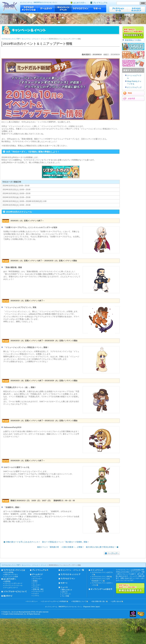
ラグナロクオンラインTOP (11, 39)
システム (36, 596)
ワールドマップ (38, 591)
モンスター (37, 585)
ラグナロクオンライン (10, 7)
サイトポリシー (32, 601)
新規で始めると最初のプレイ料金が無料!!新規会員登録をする (130, 588)
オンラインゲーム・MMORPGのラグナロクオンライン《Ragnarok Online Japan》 (73, 607)
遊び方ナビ (8, 596)
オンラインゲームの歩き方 (101, 589)
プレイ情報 (65, 596)
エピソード (37, 577)
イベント (43, 39)
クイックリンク (97, 570)
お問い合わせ (117, 601)
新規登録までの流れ (133, 40)
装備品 (35, 581)
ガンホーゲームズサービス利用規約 (54, 601)
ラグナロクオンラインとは (29, 9)
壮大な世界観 (9, 572)
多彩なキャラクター (11, 574)
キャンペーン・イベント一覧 (72, 570)
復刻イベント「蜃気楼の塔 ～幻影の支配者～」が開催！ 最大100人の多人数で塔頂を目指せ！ (78, 547)
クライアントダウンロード (13, 583)
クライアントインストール (13, 585)
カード (35, 583)
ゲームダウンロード (11, 588)
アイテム (36, 587)
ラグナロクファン (80, 9)
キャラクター (37, 579)
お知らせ (65, 592)
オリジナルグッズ (134, 87)
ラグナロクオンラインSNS (101, 577)
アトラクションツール (118, 9)
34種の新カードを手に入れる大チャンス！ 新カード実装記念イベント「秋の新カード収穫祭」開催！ (46, 542)
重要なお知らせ (67, 590)
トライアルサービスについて (15, 592)
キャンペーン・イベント (63, 9)
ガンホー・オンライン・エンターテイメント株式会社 (133, 614)
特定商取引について (79, 601)
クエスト (36, 593)
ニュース (64, 587)
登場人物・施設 (38, 589)
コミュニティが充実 (11, 577)
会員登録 (7, 581)
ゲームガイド (46, 9)
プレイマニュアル (100, 3)
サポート (98, 9)
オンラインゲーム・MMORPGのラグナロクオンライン (39, 2)
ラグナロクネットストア (136, 9)
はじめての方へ (80, 3)
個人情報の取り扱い (99, 601)
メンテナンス (66, 594)
